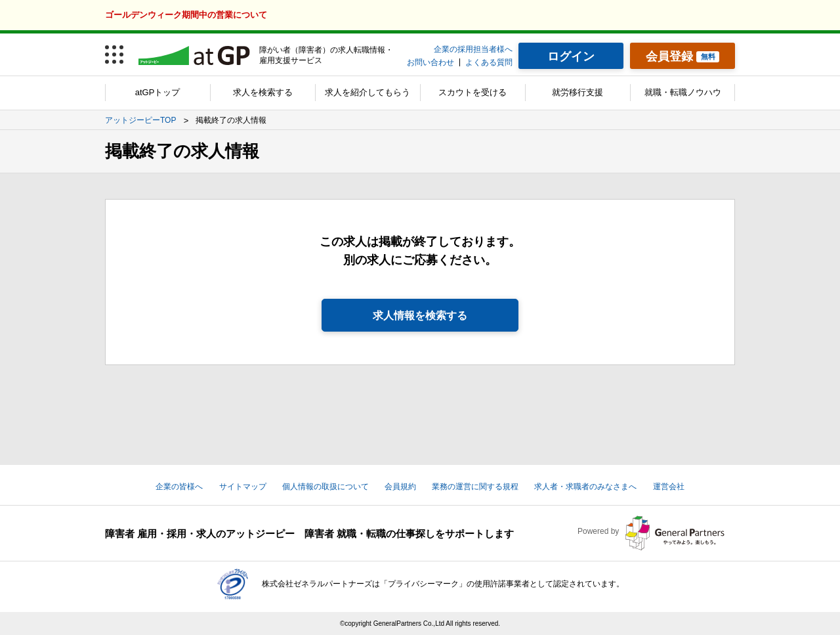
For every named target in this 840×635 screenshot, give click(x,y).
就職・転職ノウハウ (683, 92)
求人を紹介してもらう (367, 92)
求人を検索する (263, 92)
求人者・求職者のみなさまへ (585, 487)
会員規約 (400, 487)
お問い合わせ (430, 62)
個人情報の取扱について (325, 487)
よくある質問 (489, 62)
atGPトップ (158, 92)
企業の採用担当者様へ (473, 49)
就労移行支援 (577, 92)
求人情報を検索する (420, 316)
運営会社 (669, 487)
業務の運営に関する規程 (475, 487)
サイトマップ (243, 487)
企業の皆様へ (179, 487)
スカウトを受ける (472, 92)
